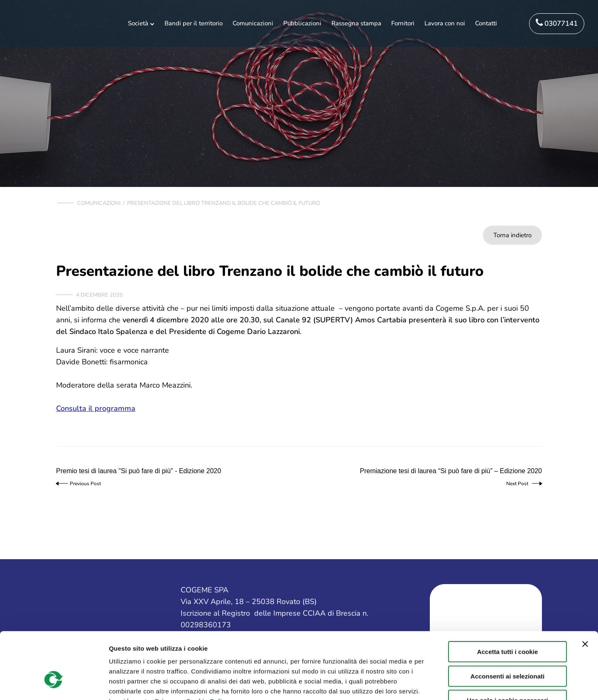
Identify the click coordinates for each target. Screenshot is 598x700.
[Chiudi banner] (585, 591)
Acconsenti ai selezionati (507, 623)
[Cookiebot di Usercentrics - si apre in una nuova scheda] (54, 684)
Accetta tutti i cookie (508, 598)
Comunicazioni (99, 203)
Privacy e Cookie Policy (192, 648)
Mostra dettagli (441, 684)
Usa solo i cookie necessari (507, 647)
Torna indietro (512, 235)
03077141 (557, 23)
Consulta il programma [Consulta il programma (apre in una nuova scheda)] (96, 408)
